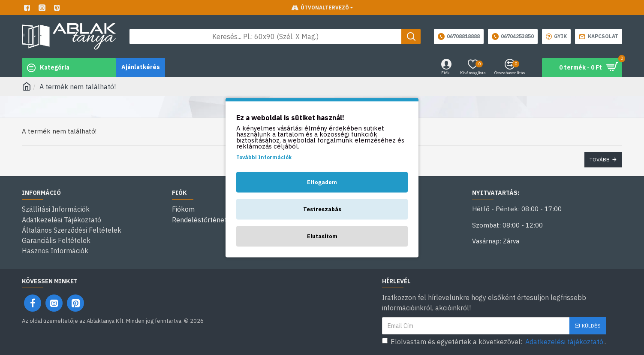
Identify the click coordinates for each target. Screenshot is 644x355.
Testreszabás (322, 209)
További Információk (264, 157)
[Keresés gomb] (411, 36)
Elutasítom (322, 236)
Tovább (600, 159)
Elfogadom (322, 182)
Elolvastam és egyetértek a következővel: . (494, 341)
